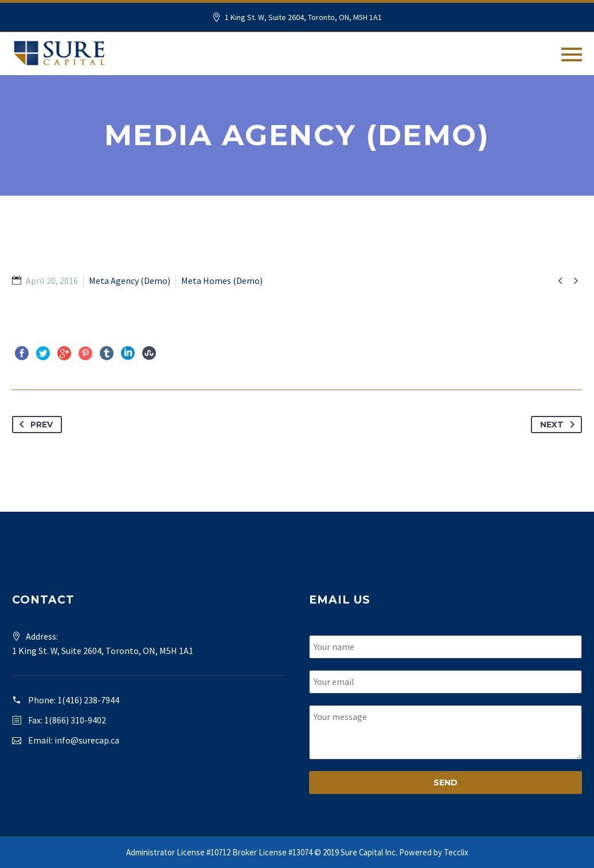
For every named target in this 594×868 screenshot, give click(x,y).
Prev (34, 425)
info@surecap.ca (87, 740)
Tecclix (456, 852)
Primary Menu (572, 55)
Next (560, 425)
